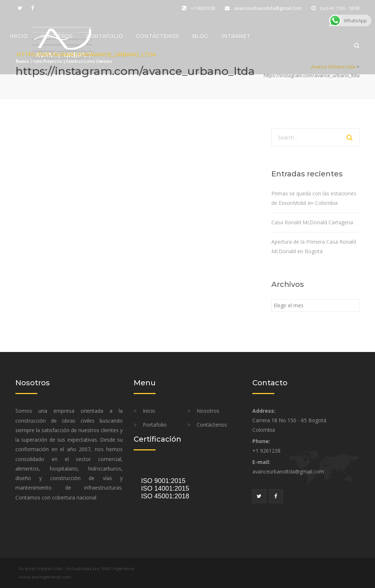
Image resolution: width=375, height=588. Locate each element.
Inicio (19, 37)
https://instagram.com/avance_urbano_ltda (86, 55)
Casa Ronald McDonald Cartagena (312, 222)
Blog (200, 37)
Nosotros (57, 37)
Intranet (236, 37)
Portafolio (105, 37)
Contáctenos (158, 37)
